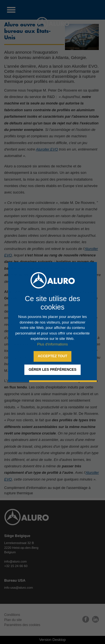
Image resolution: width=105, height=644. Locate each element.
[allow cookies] (53, 356)
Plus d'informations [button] (53, 344)
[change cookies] (53, 370)
